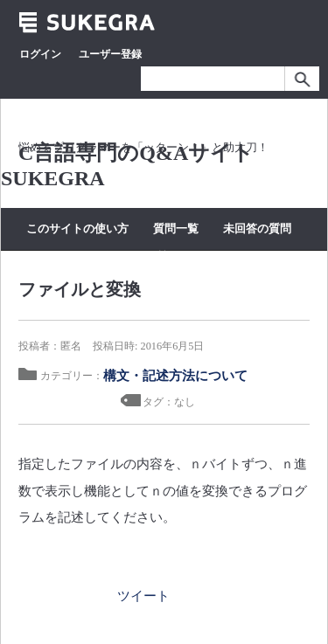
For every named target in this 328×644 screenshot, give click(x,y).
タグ (38, 256)
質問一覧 (176, 229)
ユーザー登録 (110, 54)
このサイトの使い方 (77, 229)
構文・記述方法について (175, 375)
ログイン (40, 54)
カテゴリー (102, 256)
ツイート (143, 596)
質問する (178, 256)
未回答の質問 (257, 229)
